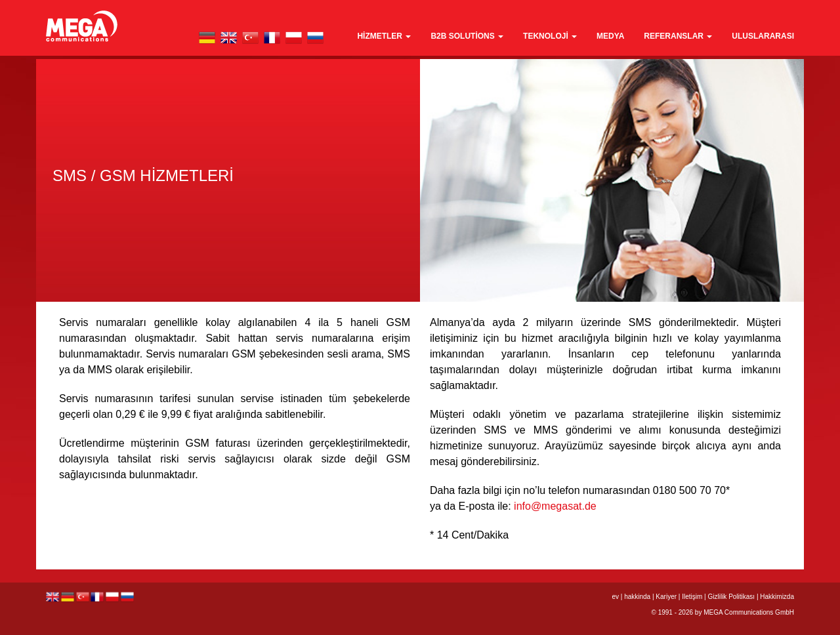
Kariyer (666, 597)
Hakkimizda (777, 597)
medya (610, 36)
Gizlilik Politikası (731, 597)
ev (615, 597)
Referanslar (678, 36)
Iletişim (692, 597)
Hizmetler (384, 36)
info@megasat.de (555, 506)
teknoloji (550, 36)
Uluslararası (763, 36)
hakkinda (637, 597)
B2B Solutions (467, 36)
